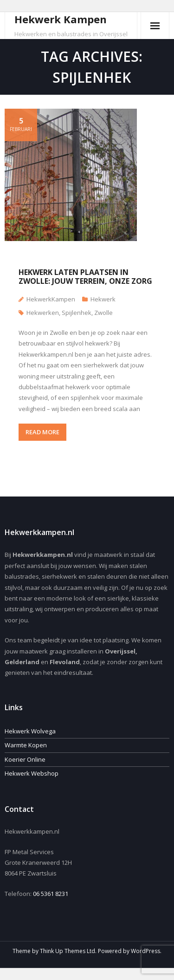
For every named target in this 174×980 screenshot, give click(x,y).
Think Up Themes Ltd (68, 951)
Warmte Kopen (26, 745)
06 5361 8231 (51, 894)
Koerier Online (25, 759)
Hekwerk (103, 299)
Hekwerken (43, 313)
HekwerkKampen (51, 299)
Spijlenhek (77, 313)
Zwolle (103, 313)
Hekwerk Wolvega (30, 731)
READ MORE (42, 432)
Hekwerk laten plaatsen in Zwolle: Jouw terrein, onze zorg (85, 277)
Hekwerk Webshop (32, 773)
